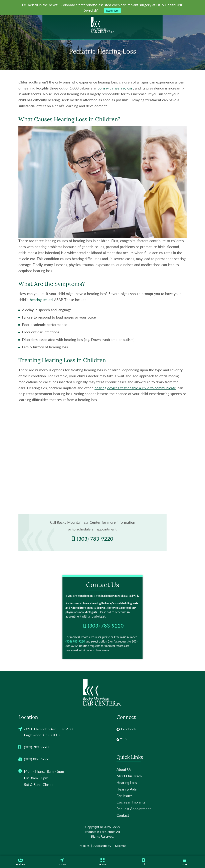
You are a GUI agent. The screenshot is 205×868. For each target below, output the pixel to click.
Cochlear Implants (131, 802)
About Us (124, 769)
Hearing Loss (127, 783)
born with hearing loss (115, 88)
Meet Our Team (129, 776)
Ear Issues (125, 796)
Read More (112, 11)
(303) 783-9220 (75, 641)
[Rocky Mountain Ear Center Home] (102, 25)
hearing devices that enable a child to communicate (135, 388)
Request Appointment (134, 809)
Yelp (122, 739)
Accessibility (102, 846)
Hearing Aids (127, 789)
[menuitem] (21, 862)
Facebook (126, 729)
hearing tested (41, 300)
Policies (84, 846)
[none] (21, 862)
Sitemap (121, 846)
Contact (123, 815)
